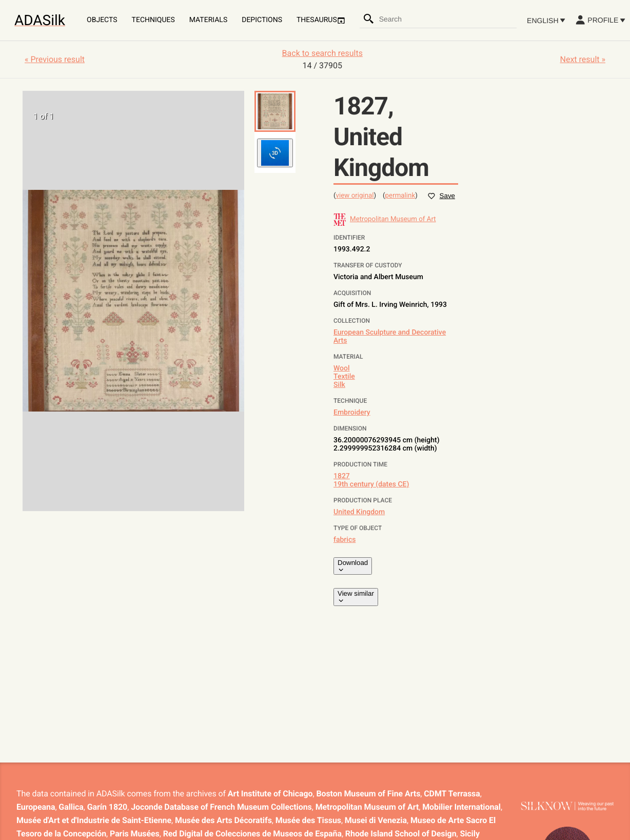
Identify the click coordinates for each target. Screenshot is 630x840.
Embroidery (352, 413)
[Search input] (447, 19)
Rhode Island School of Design (401, 834)
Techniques (153, 20)
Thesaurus (321, 20)
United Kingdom (359, 512)
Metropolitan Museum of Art (367, 807)
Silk (339, 385)
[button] (275, 111)
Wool (342, 368)
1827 (342, 476)
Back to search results (322, 53)
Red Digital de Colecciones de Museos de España (252, 834)
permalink (400, 196)
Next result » (583, 59)
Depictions (262, 20)
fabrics (344, 540)
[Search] (369, 19)
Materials (208, 20)
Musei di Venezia (376, 820)
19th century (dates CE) (371, 484)
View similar (356, 597)
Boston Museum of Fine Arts (368, 794)
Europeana (36, 807)
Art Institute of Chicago (270, 794)
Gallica (71, 807)
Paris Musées (135, 834)
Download (353, 566)
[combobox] (447, 19)
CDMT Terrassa (452, 794)
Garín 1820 (107, 807)
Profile (600, 20)
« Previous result (55, 59)
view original (355, 196)
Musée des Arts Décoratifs (223, 820)
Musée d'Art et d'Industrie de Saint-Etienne (94, 820)
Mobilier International (461, 807)
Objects (102, 20)
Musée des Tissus (308, 820)
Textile (344, 377)
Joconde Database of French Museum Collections (221, 807)
